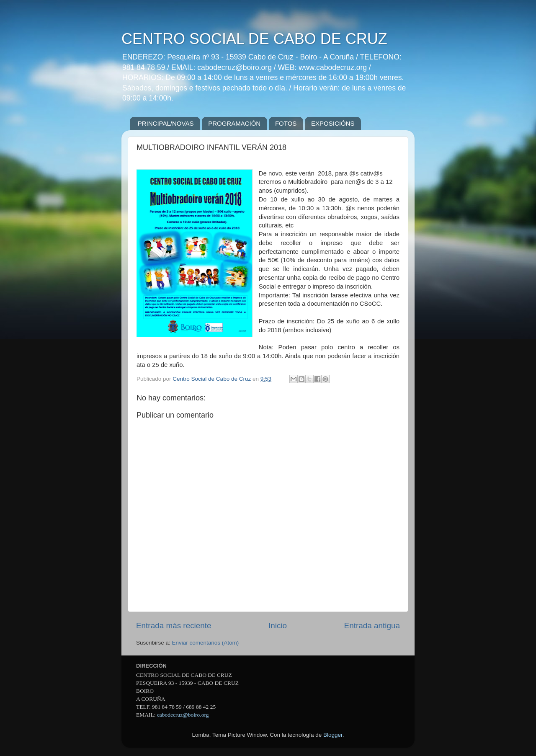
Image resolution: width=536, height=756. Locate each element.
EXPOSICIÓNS (333, 123)
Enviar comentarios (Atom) (206, 643)
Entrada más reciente (174, 626)
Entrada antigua (372, 626)
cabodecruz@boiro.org (183, 715)
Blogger (333, 735)
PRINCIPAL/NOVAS (166, 123)
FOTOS (286, 123)
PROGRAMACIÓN (234, 123)
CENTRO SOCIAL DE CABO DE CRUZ (254, 39)
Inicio (278, 626)
